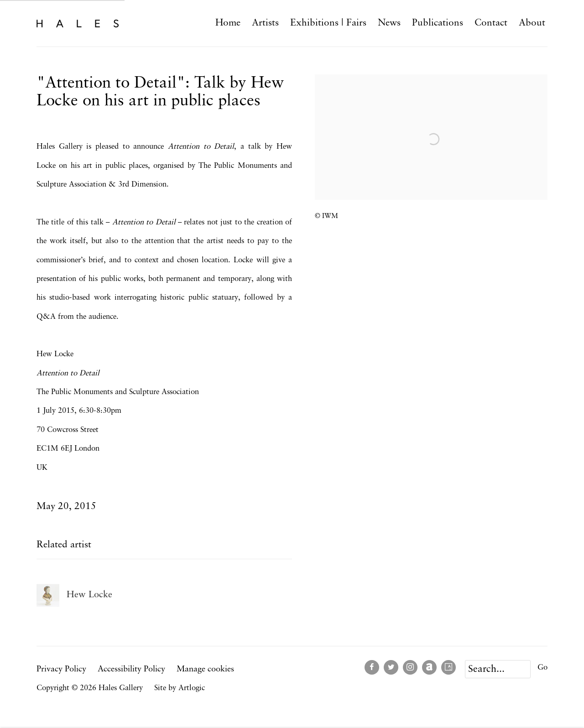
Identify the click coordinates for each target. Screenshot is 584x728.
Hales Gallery (78, 23)
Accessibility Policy (131, 669)
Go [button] (542, 668)
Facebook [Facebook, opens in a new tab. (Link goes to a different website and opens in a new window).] (372, 667)
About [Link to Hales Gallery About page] (532, 23)
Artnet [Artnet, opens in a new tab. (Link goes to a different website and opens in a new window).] (429, 667)
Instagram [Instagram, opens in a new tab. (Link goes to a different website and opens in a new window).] (410, 667)
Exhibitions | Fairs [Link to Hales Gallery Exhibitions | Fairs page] (328, 23)
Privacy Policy (61, 669)
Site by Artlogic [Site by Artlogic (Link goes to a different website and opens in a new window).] (180, 688)
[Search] (498, 669)
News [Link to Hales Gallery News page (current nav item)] (389, 23)
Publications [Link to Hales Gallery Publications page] (438, 23)
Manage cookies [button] (205, 669)
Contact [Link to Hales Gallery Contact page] (491, 23)
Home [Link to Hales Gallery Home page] (228, 23)
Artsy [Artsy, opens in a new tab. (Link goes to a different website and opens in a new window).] (448, 667)
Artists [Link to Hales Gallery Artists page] (265, 23)
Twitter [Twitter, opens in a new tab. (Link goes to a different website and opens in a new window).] (391, 667)
